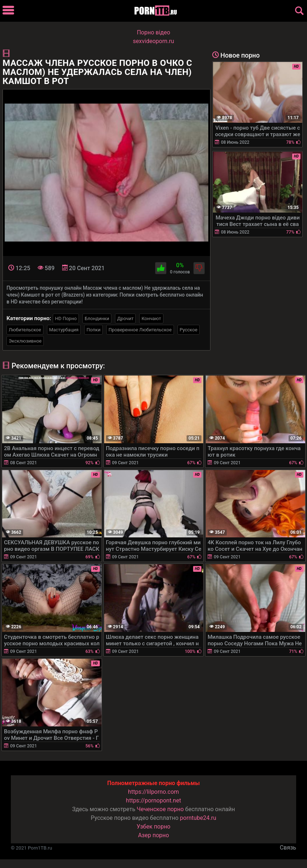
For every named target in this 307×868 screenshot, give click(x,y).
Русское (189, 330)
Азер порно (154, 835)
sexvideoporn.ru (154, 41)
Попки (93, 330)
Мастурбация (64, 330)
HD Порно (66, 318)
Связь (288, 848)
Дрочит (125, 318)
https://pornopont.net (153, 800)
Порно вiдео (153, 32)
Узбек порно (154, 827)
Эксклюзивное (25, 341)
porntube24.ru (198, 818)
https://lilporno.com (153, 792)
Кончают (151, 318)
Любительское (25, 330)
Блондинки (97, 318)
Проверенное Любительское (140, 330)
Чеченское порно (160, 809)
